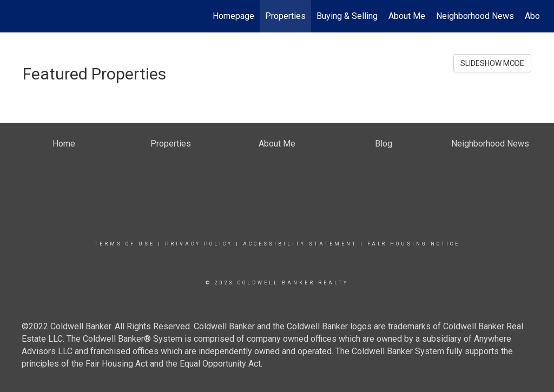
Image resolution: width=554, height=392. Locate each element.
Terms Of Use (125, 244)
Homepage (233, 16)
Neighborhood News (475, 16)
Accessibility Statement (300, 244)
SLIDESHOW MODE (492, 63)
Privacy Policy (199, 244)
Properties (285, 16)
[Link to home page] (20, 16)
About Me (407, 16)
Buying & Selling (347, 16)
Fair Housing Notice (414, 244)
